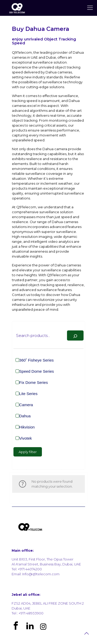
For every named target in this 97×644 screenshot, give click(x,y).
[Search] (75, 335)
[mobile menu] (90, 8)
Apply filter (28, 452)
